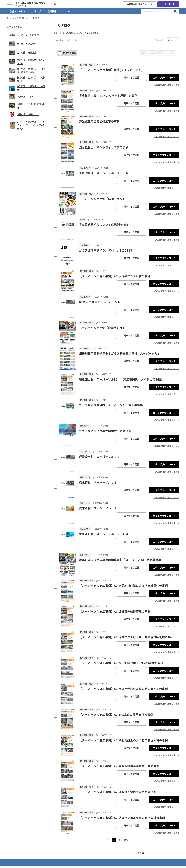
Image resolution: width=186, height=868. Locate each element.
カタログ (37, 11)
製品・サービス (18, 11)
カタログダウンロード (164, 77)
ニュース (67, 11)
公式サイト (21, 6)
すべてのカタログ (15, 27)
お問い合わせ (168, 4)
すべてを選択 (67, 53)
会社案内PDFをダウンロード (140, 4)
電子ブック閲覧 (132, 77)
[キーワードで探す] (175, 11)
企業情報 (52, 11)
